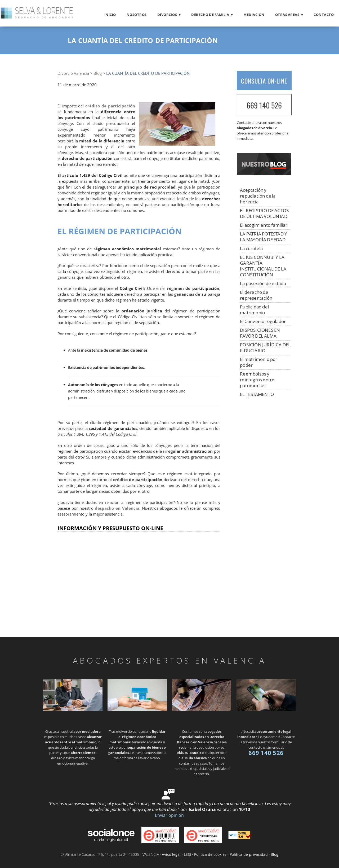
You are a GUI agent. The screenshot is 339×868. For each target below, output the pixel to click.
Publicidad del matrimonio (254, 310)
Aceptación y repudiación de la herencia (258, 196)
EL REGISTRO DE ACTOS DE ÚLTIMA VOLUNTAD (264, 213)
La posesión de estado (263, 283)
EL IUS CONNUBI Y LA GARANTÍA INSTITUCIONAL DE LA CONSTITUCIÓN (263, 266)
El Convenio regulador (263, 321)
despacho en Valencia (117, 508)
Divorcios (167, 15)
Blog (98, 73)
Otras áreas (287, 15)
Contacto (324, 15)
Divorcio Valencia (73, 73)
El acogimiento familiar (264, 225)
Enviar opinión (169, 815)
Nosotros (137, 15)
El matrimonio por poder (259, 362)
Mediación (254, 15)
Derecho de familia (210, 15)
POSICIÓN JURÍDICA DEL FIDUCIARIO (265, 348)
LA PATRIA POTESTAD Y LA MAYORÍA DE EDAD (264, 237)
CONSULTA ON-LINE (264, 81)
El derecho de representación (256, 295)
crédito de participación (110, 106)
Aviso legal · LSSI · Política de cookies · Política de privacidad (215, 854)
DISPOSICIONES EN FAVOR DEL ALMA (260, 333)
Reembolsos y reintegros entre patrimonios (257, 380)
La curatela (251, 248)
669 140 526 (264, 105)
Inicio (110, 15)
